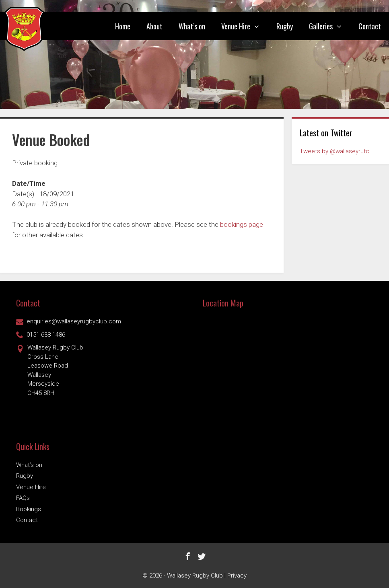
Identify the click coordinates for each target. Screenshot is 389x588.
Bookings (29, 509)
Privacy (237, 576)
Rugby (285, 26)
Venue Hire (245, 26)
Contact (370, 26)
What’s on (192, 26)
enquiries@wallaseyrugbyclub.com (69, 321)
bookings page (242, 224)
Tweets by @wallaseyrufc (334, 151)
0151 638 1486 (41, 335)
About (154, 26)
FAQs (23, 498)
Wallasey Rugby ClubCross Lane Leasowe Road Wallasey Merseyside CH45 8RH (50, 370)
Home (123, 26)
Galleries (330, 26)
